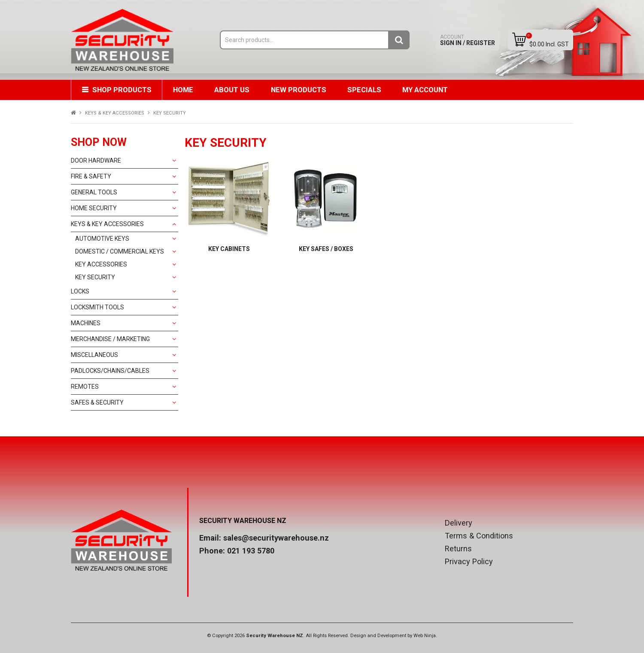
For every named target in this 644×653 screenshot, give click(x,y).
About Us (233, 90)
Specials (366, 90)
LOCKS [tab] (80, 291)
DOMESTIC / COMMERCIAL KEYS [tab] (120, 251)
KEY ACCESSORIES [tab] (101, 264)
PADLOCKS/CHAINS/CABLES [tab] (110, 371)
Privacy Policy (469, 562)
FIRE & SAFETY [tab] (91, 176)
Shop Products (122, 90)
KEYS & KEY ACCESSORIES (115, 113)
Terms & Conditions (479, 536)
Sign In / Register (468, 40)
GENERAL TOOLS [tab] (94, 192)
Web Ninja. (425, 636)
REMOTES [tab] (85, 387)
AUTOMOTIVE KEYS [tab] (102, 239)
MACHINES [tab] (86, 323)
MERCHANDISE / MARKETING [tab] (110, 339)
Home (184, 90)
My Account (427, 90)
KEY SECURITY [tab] (95, 277)
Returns (458, 549)
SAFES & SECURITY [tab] (97, 402)
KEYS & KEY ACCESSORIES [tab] (107, 224)
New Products (299, 90)
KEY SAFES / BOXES (326, 249)
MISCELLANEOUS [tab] (94, 355)
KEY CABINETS (229, 249)
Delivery (459, 523)
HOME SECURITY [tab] (94, 208)
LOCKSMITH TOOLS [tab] (97, 307)
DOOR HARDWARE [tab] (96, 160)
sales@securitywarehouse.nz (276, 538)
